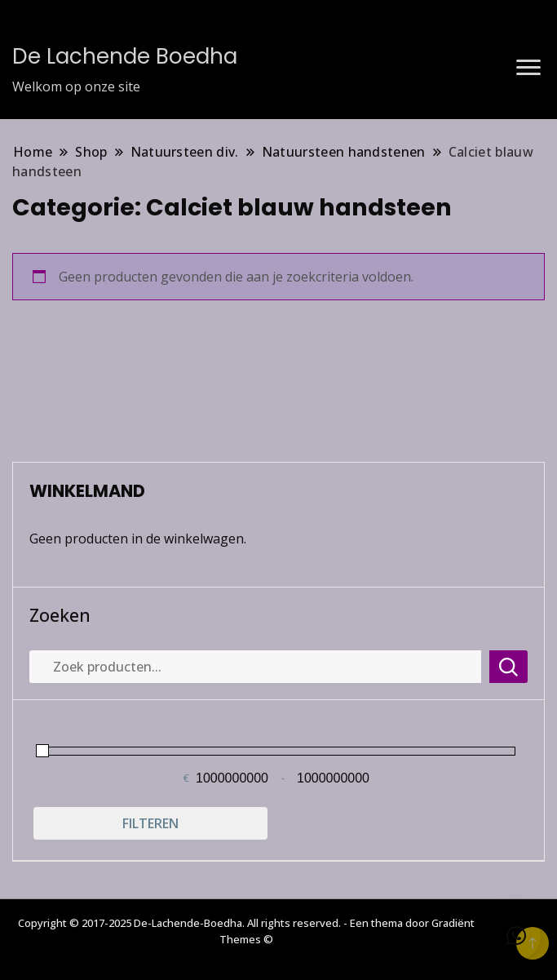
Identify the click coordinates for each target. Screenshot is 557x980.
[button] (516, 936)
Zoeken (60, 615)
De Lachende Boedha (125, 56)
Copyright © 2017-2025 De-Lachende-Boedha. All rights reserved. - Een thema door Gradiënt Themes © (246, 931)
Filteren (150, 823)
